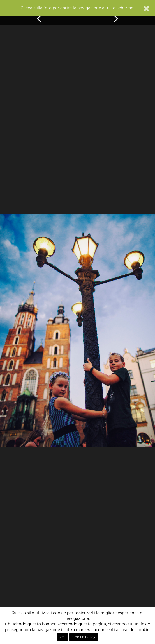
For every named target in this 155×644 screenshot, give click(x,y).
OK (62, 637)
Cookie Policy (84, 637)
